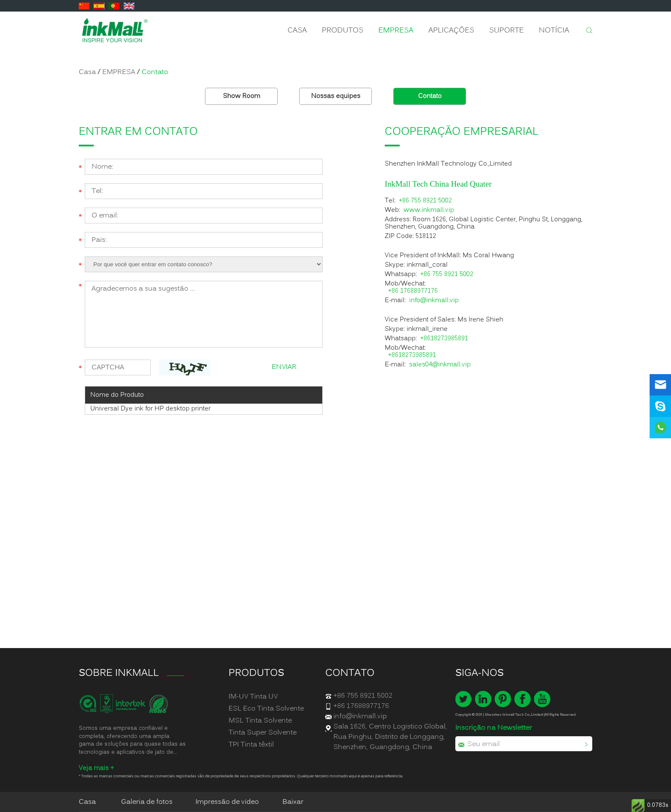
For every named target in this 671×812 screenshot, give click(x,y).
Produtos (343, 31)
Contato (155, 72)
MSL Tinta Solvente (260, 721)
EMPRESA (396, 31)
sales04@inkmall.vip (440, 365)
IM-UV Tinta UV (253, 697)
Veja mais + (96, 768)
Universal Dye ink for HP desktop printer (150, 409)
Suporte (506, 31)
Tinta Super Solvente (263, 733)
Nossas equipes (336, 96)
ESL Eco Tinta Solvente (266, 709)
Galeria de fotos (147, 802)
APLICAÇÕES (451, 31)
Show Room (242, 96)
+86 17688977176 (413, 291)
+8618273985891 (444, 339)
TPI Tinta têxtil (251, 745)
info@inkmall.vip (434, 301)
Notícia (554, 31)
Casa (297, 31)
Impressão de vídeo (227, 802)
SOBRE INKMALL (119, 673)
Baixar (293, 802)
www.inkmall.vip (429, 210)
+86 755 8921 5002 (425, 201)
